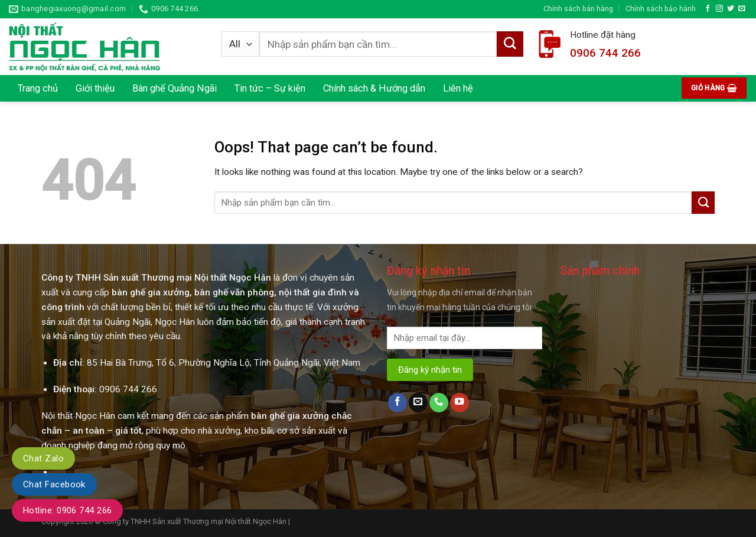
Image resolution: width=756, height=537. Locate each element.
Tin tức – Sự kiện (270, 88)
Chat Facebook (54, 484)
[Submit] (703, 203)
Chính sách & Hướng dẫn (374, 88)
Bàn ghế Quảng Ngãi (175, 88)
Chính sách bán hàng (578, 9)
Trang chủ (38, 88)
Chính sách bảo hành (661, 9)
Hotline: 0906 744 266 (67, 510)
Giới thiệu (95, 88)
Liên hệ (458, 88)
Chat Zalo (43, 458)
